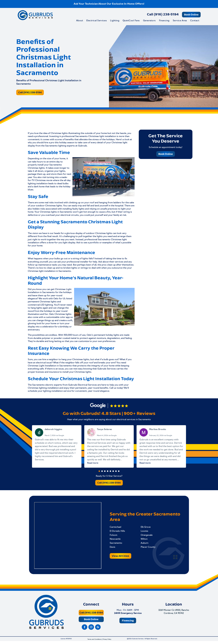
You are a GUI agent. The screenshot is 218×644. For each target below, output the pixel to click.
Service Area (180, 21)
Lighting (115, 21)
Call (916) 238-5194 (163, 14)
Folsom (113, 536)
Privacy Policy (107, 642)
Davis (112, 548)
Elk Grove (145, 528)
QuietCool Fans (131, 21)
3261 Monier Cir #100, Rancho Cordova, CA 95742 (174, 615)
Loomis (143, 532)
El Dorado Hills (117, 532)
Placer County (147, 548)
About (80, 21)
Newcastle (115, 540)
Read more (93, 464)
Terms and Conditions (94, 642)
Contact (195, 21)
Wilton (143, 540)
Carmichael (115, 528)
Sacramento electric (43, 385)
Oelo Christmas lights (60, 314)
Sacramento (116, 544)
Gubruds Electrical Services (83, 385)
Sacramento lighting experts (60, 146)
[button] (99, 472)
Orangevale (145, 536)
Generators (149, 21)
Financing (164, 21)
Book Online (191, 15)
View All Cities (120, 557)
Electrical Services (97, 21)
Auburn (143, 544)
